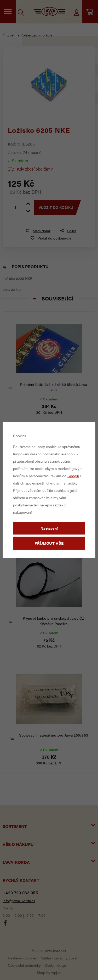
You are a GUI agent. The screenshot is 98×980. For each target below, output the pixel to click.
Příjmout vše (49, 543)
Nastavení (49, 528)
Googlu (73, 476)
